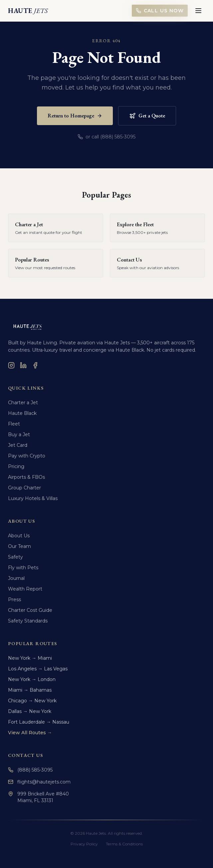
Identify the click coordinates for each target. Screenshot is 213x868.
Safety (15, 557)
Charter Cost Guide (30, 610)
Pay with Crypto (27, 456)
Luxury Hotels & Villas (33, 498)
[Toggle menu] (198, 11)
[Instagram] (11, 365)
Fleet (14, 424)
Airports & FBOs (26, 477)
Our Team (19, 546)
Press (14, 600)
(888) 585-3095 (30, 770)
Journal (16, 578)
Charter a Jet (23, 403)
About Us (19, 536)
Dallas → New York (30, 711)
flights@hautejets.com (39, 782)
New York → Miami (30, 658)
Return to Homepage (75, 116)
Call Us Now (160, 11)
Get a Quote (147, 116)
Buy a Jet (19, 434)
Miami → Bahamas (30, 690)
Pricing (16, 466)
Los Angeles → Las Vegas (38, 669)
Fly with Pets (23, 568)
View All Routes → (30, 733)
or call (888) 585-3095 (106, 137)
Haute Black (22, 413)
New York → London (32, 679)
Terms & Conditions (124, 844)
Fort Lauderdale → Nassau (39, 722)
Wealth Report (25, 589)
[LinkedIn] (23, 365)
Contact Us (25, 755)
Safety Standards (28, 621)
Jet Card (18, 445)
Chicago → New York (32, 701)
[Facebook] (35, 365)
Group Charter (24, 488)
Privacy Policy (84, 844)
